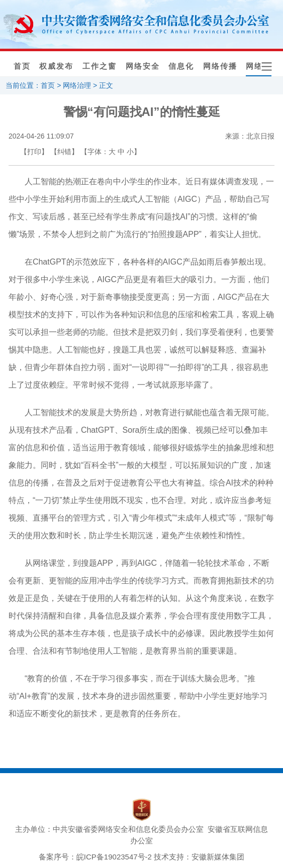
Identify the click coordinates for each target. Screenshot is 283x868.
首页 (22, 66)
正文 (106, 85)
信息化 (181, 66)
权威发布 (56, 66)
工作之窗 (100, 66)
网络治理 (77, 85)
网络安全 (143, 66)
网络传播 (220, 66)
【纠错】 (64, 152)
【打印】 (34, 152)
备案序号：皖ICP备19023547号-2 (95, 857)
